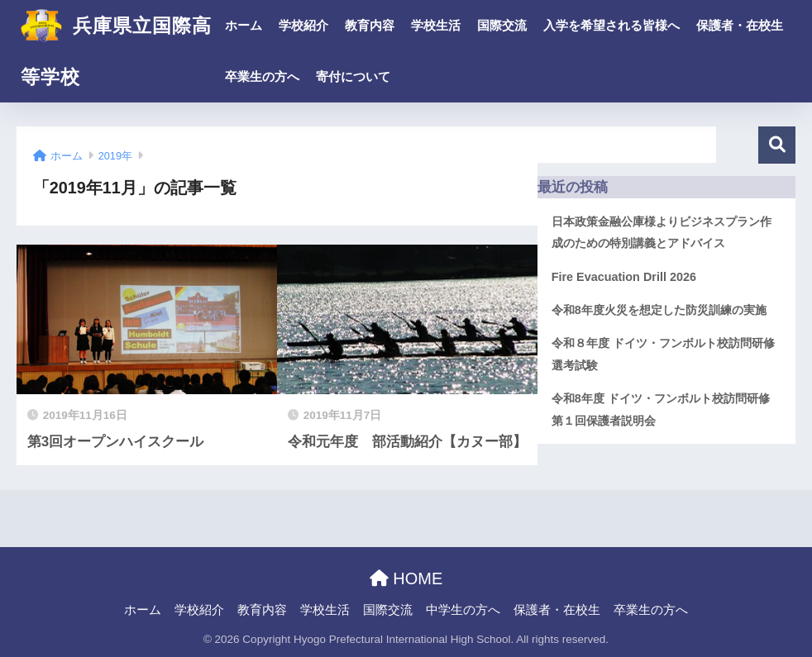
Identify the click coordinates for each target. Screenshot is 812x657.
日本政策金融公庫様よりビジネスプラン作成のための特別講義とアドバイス (662, 232)
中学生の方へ (463, 610)
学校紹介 (303, 25)
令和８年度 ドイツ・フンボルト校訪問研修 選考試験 (663, 354)
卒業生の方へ (262, 76)
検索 (777, 145)
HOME (406, 578)
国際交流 (502, 25)
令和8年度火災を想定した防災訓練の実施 (659, 310)
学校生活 (436, 25)
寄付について (353, 76)
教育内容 (370, 25)
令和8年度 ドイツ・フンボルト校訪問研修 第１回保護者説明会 (666, 409)
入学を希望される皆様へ (611, 25)
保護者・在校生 (740, 25)
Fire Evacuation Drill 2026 (624, 277)
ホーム (244, 25)
